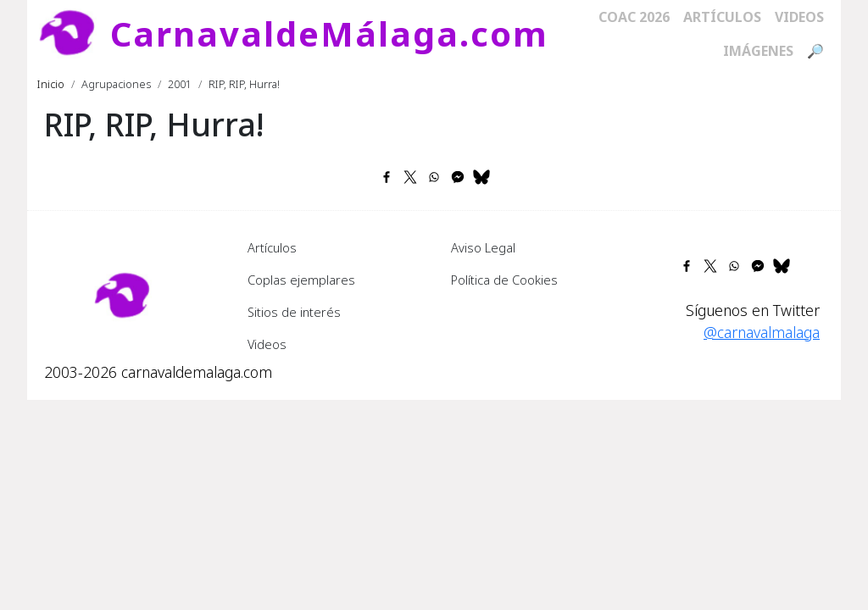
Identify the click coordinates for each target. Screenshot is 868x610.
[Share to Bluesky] (481, 177)
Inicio (51, 84)
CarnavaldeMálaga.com (329, 33)
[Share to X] (410, 177)
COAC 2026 (634, 17)
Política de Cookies (504, 280)
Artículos (722, 17)
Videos (799, 17)
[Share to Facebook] (387, 177)
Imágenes (758, 51)
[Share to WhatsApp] (434, 177)
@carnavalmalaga (762, 332)
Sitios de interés (294, 312)
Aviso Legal (483, 247)
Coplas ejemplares (301, 280)
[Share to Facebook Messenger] (458, 177)
